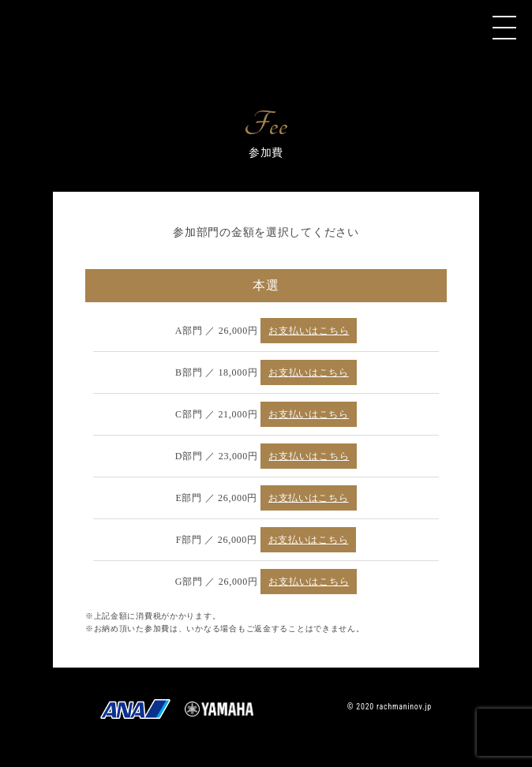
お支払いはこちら (309, 331)
